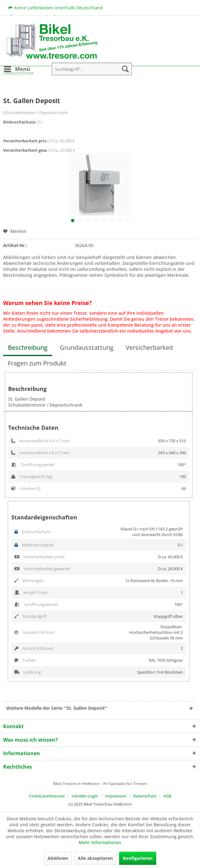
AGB (167, 796)
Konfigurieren (138, 858)
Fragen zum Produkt (37, 363)
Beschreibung (28, 347)
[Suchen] (125, 69)
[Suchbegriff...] (92, 69)
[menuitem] (17, 69)
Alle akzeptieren (95, 858)
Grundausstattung (87, 347)
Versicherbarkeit (150, 347)
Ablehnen (58, 858)
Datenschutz (145, 796)
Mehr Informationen (100, 842)
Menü (17, 68)
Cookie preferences (47, 796)
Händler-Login (85, 796)
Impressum (116, 796)
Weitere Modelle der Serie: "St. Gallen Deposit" (57, 708)
